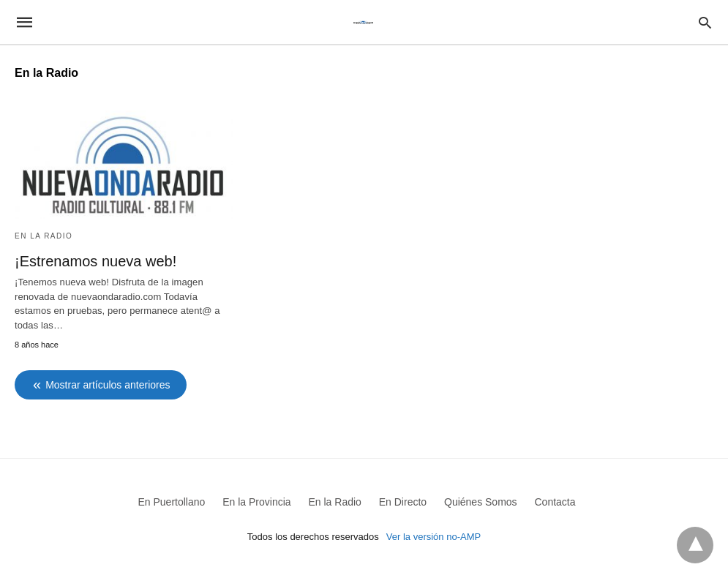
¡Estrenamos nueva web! (95, 261)
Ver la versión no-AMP (434, 537)
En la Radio (44, 236)
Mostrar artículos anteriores (108, 385)
